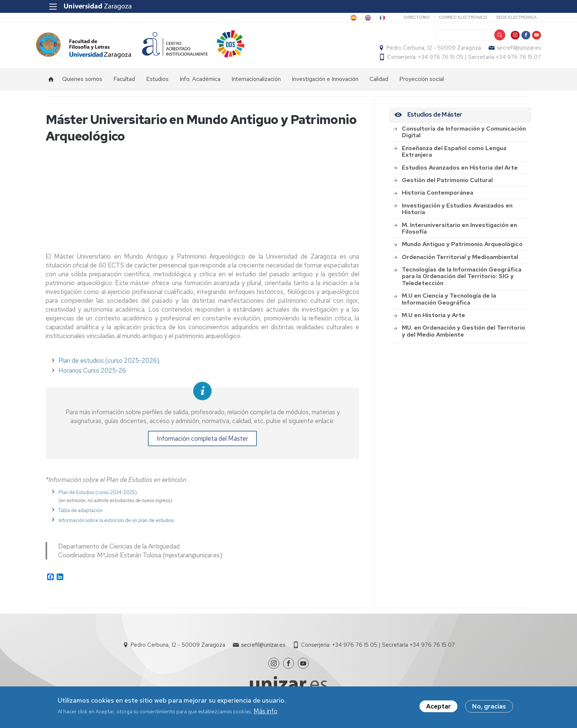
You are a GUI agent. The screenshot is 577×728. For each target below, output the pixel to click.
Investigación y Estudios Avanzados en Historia (457, 213)
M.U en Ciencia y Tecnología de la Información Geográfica (449, 303)
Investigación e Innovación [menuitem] (325, 83)
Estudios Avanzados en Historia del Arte (460, 172)
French (370, 18)
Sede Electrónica (507, 17)
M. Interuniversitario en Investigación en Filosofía (459, 232)
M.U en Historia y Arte (433, 319)
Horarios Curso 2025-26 (92, 375)
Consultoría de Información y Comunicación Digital (464, 136)
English (341, 18)
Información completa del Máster (202, 443)
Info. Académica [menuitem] (200, 83)
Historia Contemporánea (438, 197)
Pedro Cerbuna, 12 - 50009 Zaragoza (424, 50)
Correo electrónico (453, 17)
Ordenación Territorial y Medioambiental (460, 261)
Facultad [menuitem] (124, 83)
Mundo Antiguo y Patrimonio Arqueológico (462, 248)
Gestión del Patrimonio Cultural (447, 184)
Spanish (312, 18)
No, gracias (489, 707)
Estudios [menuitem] (157, 83)
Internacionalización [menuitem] (256, 83)
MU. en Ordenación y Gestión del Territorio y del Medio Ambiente (463, 335)
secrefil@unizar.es (509, 50)
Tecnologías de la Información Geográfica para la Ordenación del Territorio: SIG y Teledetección (462, 280)
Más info (266, 711)
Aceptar (438, 707)
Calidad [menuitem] (379, 83)
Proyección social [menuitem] (422, 83)
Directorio (407, 17)
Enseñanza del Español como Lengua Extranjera (454, 155)
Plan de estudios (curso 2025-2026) (109, 365)
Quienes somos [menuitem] (82, 83)
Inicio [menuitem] (51, 83)
